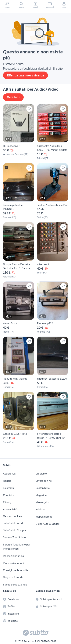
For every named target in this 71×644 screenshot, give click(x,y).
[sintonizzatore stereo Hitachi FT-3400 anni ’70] (53, 420)
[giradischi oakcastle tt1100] (53, 363)
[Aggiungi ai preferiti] (29, 109)
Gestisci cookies (12, 516)
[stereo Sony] (19, 307)
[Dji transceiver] (19, 132)
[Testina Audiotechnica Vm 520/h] (53, 191)
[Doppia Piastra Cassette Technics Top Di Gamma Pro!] (19, 250)
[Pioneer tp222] (53, 307)
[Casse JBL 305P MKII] (19, 420)
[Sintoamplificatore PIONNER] (19, 191)
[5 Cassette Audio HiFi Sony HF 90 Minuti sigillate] (53, 132)
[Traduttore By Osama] (19, 363)
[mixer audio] (53, 250)
